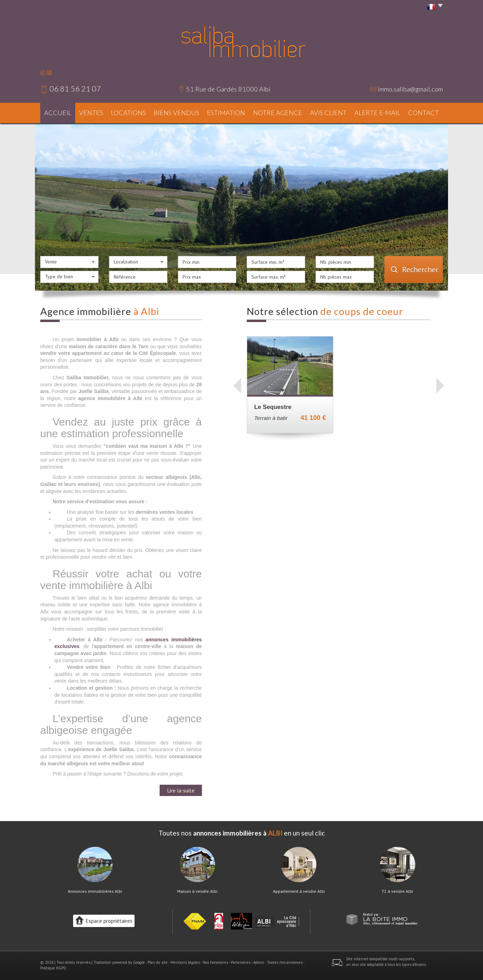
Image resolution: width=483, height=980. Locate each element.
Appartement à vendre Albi (299, 891)
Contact (424, 113)
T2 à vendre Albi (397, 891)
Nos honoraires (215, 962)
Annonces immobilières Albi (95, 891)
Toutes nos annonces (285, 962)
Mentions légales (185, 962)
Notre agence (278, 113)
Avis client (328, 113)
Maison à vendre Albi (197, 891)
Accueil (58, 113)
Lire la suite (181, 790)
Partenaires (241, 962)
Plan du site (158, 962)
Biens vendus (176, 113)
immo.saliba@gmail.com (410, 89)
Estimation (226, 113)
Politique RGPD (53, 968)
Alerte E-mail (377, 113)
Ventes (91, 113)
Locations (128, 113)
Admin (259, 962)
